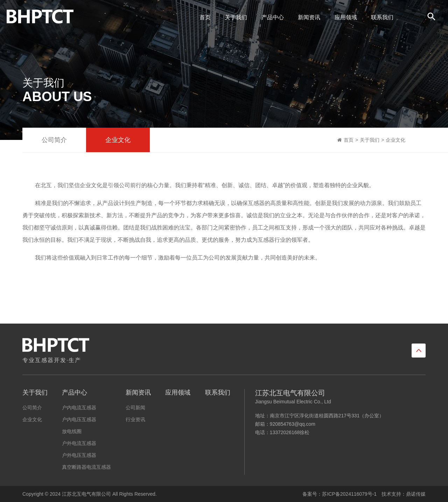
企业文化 (118, 140)
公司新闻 (135, 408)
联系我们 (380, 17)
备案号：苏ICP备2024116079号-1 (339, 494)
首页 (203, 17)
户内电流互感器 (79, 408)
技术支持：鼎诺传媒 (404, 494)
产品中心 (271, 17)
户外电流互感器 (79, 443)
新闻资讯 (307, 17)
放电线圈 (72, 431)
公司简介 (54, 140)
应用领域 (344, 17)
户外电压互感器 (79, 455)
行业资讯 (135, 419)
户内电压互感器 (79, 419)
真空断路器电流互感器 (86, 467)
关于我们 (234, 17)
